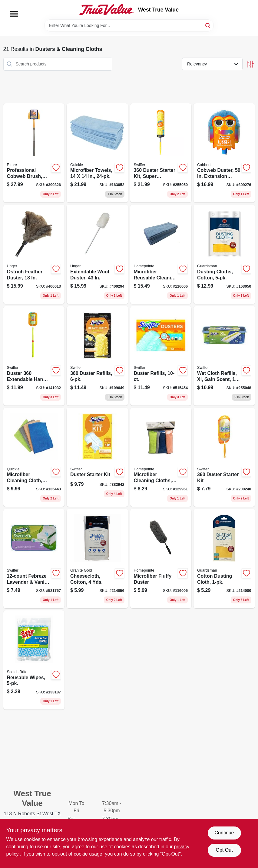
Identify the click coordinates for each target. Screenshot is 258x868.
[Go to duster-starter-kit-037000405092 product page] (97, 457)
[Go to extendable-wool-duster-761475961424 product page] (97, 254)
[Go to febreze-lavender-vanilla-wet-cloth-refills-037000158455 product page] (34, 559)
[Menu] (14, 14)
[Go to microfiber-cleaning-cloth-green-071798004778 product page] (34, 457)
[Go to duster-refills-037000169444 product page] (97, 356)
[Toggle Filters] (250, 64)
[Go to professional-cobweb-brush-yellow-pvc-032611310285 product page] (34, 153)
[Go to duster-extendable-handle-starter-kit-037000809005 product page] (34, 356)
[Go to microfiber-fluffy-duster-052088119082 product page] (161, 559)
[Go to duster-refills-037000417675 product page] (161, 356)
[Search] (208, 25)
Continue (224, 833)
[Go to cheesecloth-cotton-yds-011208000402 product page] (97, 559)
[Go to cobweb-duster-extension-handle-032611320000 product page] (224, 153)
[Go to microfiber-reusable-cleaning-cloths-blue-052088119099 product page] (161, 254)
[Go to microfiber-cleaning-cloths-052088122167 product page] (161, 457)
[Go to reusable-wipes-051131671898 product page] (34, 660)
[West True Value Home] (107, 10)
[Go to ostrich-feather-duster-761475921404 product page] (34, 254)
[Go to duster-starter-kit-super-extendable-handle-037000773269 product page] (161, 153)
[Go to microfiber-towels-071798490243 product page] (97, 153)
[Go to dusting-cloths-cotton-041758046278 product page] (224, 254)
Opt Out (224, 850)
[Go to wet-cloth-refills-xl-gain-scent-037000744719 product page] (224, 356)
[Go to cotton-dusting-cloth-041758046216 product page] (224, 559)
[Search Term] (129, 25)
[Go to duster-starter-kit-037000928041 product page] (224, 457)
